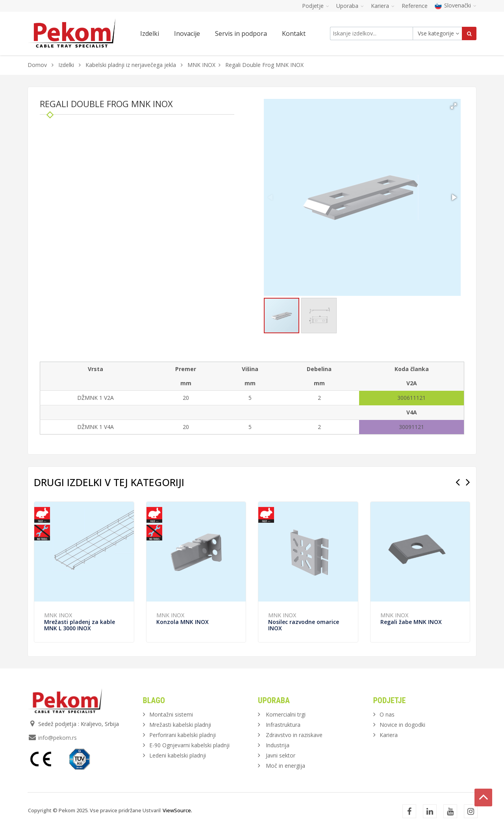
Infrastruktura (283, 725)
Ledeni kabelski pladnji (178, 755)
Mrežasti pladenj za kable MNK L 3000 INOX (80, 625)
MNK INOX (201, 65)
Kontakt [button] (294, 33)
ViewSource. (177, 810)
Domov (37, 65)
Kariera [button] (383, 6)
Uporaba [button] (350, 6)
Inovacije (187, 33)
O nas (387, 714)
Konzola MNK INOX (183, 622)
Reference (415, 6)
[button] (454, 106)
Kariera (389, 735)
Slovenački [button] (456, 5)
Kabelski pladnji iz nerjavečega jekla (131, 65)
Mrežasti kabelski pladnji (180, 725)
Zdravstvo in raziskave (294, 735)
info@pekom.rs (57, 738)
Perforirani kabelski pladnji (183, 735)
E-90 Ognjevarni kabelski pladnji (189, 745)
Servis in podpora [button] (241, 33)
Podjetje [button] (316, 6)
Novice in (402, 725)
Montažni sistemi (171, 714)
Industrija (278, 745)
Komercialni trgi (286, 714)
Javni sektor (281, 755)
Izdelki (67, 65)
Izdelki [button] (150, 33)
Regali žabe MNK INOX (411, 622)
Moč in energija (285, 766)
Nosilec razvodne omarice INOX (304, 625)
